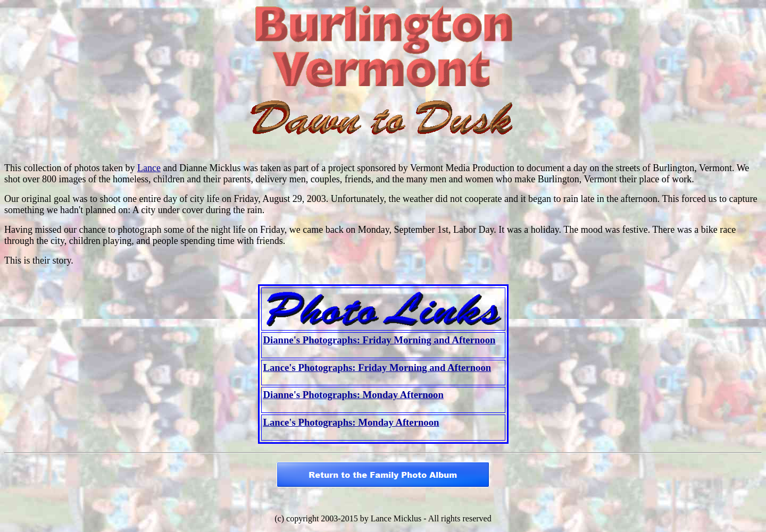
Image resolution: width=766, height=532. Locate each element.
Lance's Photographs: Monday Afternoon (351, 422)
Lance (149, 168)
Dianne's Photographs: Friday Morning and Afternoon (380, 340)
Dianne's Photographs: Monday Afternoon (353, 395)
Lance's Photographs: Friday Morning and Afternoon (377, 368)
